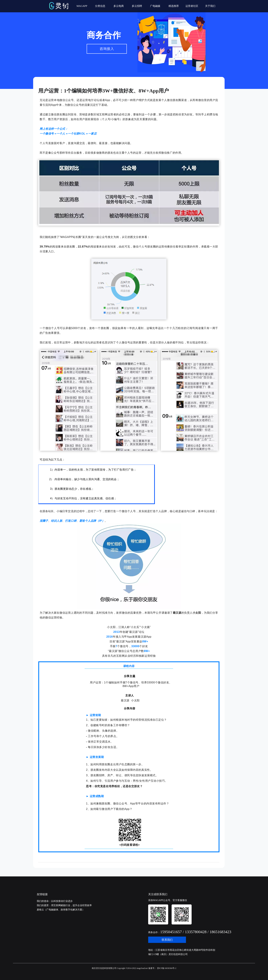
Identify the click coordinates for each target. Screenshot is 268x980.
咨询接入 (107, 49)
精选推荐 (174, 6)
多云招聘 (137, 6)
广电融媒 (155, 6)
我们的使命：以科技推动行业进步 (55, 901)
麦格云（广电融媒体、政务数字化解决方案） (61, 910)
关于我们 (210, 6)
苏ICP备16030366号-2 (166, 968)
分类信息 (100, 6)
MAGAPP (82, 6)
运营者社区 (192, 6)
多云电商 (119, 6)
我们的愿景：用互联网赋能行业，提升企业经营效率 (64, 905)
